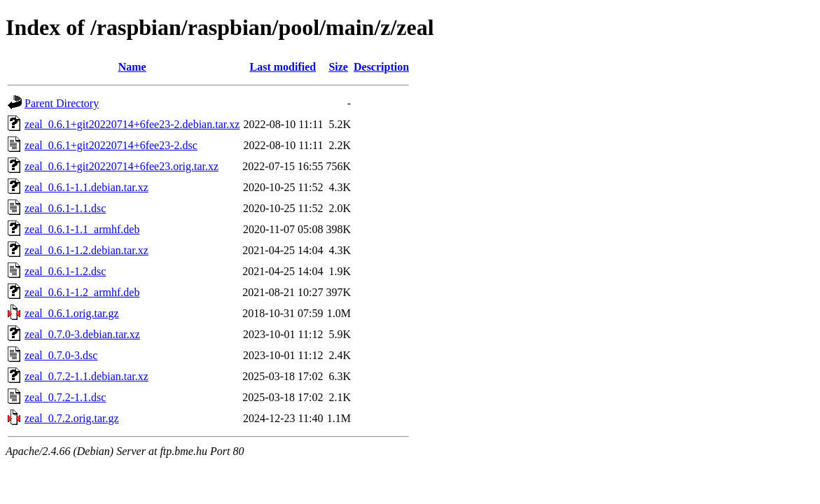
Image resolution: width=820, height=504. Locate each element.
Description (381, 67)
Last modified (283, 67)
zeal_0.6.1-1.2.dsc (65, 271)
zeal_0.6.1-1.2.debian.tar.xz (86, 250)
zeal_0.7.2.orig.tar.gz (72, 418)
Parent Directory (62, 103)
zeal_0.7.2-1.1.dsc (65, 397)
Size (338, 67)
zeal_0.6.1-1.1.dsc (65, 208)
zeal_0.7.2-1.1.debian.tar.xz (86, 376)
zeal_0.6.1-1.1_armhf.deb (82, 229)
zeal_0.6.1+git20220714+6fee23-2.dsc (111, 145)
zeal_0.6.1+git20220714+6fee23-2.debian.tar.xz (132, 124)
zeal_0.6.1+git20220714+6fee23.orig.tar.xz (121, 166)
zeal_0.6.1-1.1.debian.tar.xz (86, 187)
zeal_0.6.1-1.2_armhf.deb (82, 292)
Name (132, 67)
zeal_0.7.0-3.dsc (61, 355)
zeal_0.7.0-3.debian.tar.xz (82, 334)
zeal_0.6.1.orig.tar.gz (72, 313)
